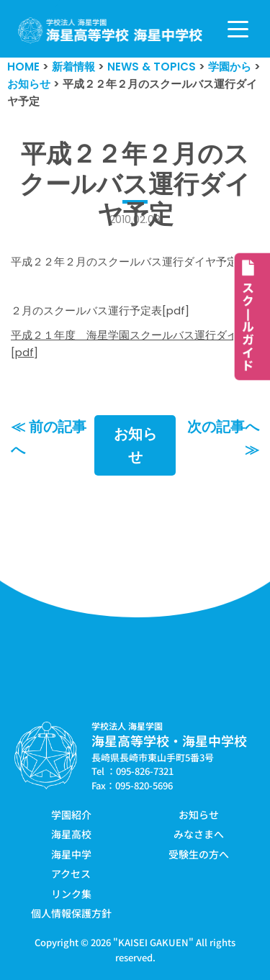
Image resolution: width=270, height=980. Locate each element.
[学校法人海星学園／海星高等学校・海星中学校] (111, 31)
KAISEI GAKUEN (153, 942)
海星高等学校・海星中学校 (169, 740)
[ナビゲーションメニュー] (238, 29)
